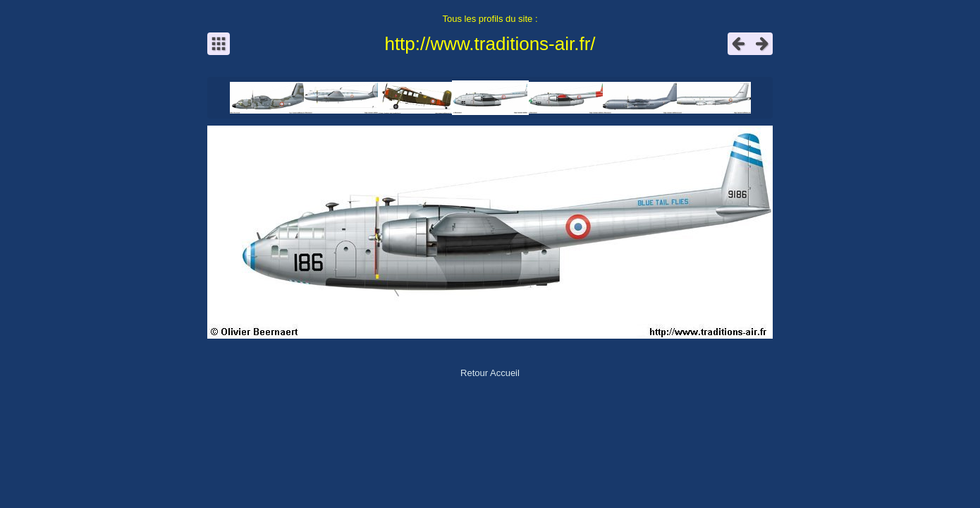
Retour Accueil (490, 373)
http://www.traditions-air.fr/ (490, 44)
